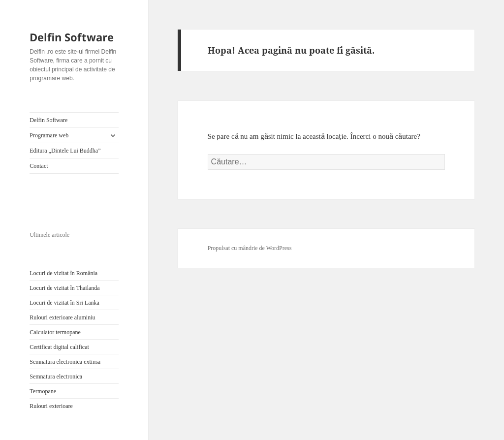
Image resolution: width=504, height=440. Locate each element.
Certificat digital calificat (59, 347)
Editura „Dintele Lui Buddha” (65, 151)
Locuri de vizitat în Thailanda (64, 288)
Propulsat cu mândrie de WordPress (250, 248)
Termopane (43, 391)
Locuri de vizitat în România (63, 273)
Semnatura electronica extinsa (65, 362)
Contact (39, 166)
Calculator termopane (55, 332)
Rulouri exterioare (51, 406)
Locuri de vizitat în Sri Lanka (64, 303)
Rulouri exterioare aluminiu (62, 317)
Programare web (49, 135)
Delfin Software (72, 37)
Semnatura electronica (56, 377)
